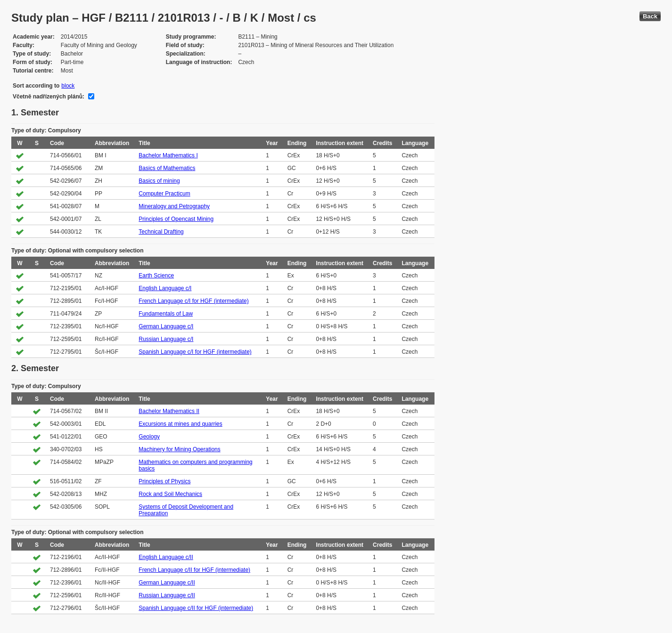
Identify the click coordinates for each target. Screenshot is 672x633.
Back (650, 16)
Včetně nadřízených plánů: (49, 97)
